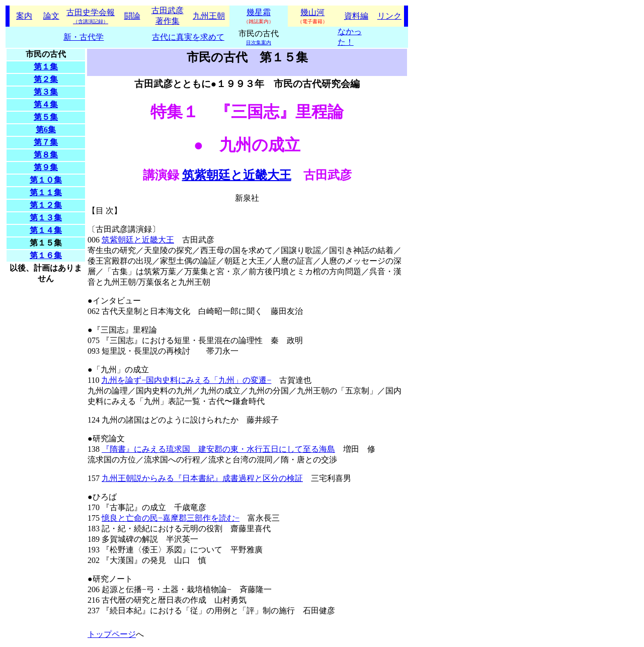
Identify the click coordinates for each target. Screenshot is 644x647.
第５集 (46, 117)
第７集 (46, 142)
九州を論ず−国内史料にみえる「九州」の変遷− (186, 380)
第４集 (46, 104)
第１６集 (46, 255)
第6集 (46, 130)
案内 (24, 16)
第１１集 (46, 192)
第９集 (46, 167)
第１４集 (46, 230)
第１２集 (46, 205)
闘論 (132, 16)
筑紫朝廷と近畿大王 (237, 175)
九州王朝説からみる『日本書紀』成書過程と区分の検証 (202, 478)
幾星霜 (259, 12)
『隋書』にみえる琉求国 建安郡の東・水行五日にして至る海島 (218, 449)
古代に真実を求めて (188, 37)
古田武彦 (168, 10)
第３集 (46, 92)
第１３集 (46, 218)
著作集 (168, 21)
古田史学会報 (91, 16)
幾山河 (312, 12)
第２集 (46, 79)
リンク (389, 16)
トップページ (112, 634)
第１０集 (46, 180)
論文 (51, 16)
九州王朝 (209, 16)
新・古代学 (84, 37)
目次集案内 (259, 43)
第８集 (46, 155)
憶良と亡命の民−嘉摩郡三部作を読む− (171, 518)
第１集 (46, 67)
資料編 (356, 16)
